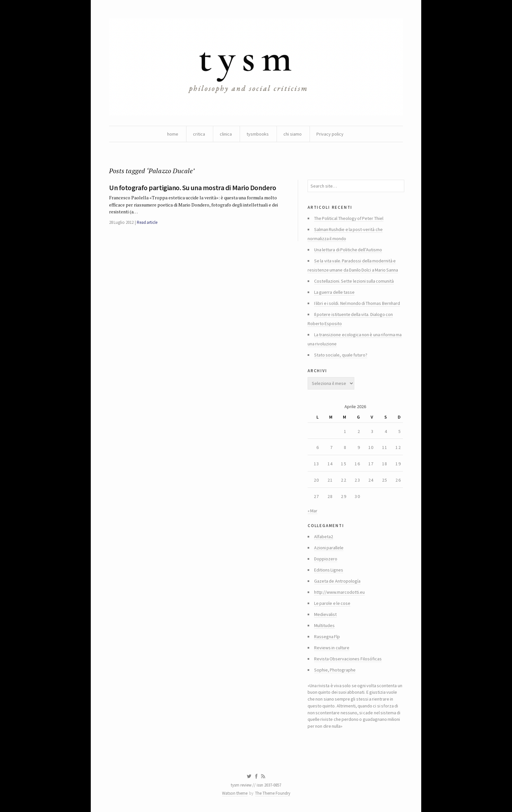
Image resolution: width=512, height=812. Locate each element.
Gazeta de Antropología (337, 581)
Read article (147, 222)
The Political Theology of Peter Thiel (349, 218)
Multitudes (324, 625)
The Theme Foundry (273, 793)
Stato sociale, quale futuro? (341, 355)
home (173, 134)
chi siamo (293, 134)
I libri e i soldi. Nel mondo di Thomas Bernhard (357, 303)
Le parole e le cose (332, 603)
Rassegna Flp (327, 637)
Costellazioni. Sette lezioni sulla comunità (354, 281)
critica (199, 134)
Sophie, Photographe (335, 670)
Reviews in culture (332, 648)
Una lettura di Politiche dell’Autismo (348, 250)
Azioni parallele (329, 548)
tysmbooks (258, 134)
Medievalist (325, 614)
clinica (226, 134)
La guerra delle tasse (334, 292)
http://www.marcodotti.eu (339, 592)
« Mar (312, 511)
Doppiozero (326, 559)
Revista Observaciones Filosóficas (348, 659)
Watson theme (235, 793)
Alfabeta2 (324, 537)
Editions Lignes (329, 570)
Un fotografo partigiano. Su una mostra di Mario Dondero (193, 188)
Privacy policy (330, 134)
